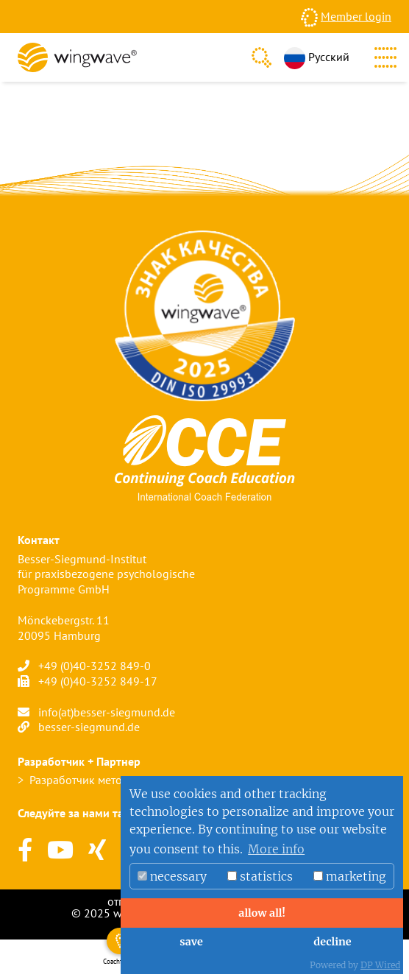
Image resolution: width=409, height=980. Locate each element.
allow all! (262, 913)
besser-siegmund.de (89, 727)
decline (332, 942)
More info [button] (276, 849)
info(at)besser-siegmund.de (107, 712)
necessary (172, 876)
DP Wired (380, 965)
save (191, 942)
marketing (350, 876)
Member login (356, 16)
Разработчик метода (82, 780)
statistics (260, 876)
